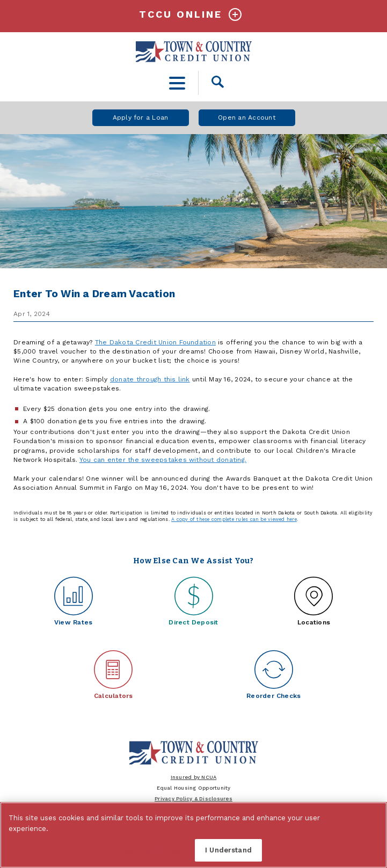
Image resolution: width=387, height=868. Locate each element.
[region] (193, 835)
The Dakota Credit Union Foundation (155, 342)
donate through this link (150, 379)
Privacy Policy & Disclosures (193, 799)
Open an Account (247, 117)
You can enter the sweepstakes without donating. (163, 460)
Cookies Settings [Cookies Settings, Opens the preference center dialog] (152, 850)
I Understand (228, 850)
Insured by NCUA (194, 777)
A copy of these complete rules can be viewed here (234, 519)
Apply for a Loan (141, 117)
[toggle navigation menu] (177, 83)
